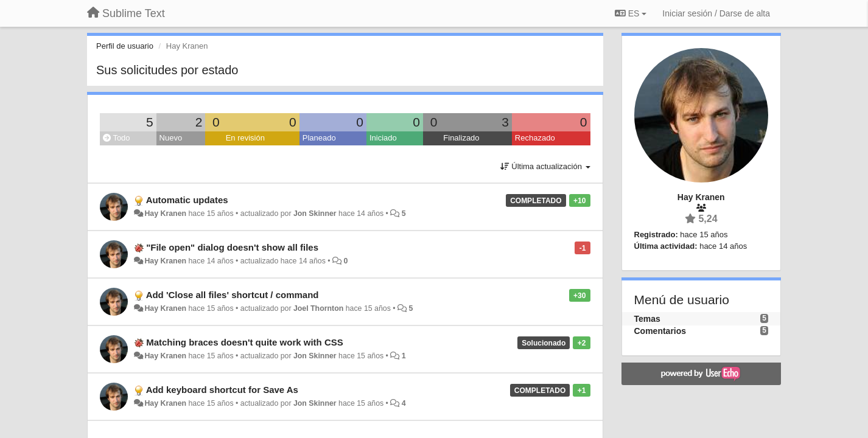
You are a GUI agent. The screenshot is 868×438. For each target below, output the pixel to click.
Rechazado (535, 138)
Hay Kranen (165, 214)
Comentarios (660, 331)
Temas (647, 319)
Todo (117, 138)
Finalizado (461, 138)
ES (631, 13)
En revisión (245, 138)
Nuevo (171, 138)
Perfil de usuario (125, 46)
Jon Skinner (315, 214)
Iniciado (383, 138)
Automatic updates (187, 200)
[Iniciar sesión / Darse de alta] (716, 13)
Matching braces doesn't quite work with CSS (245, 342)
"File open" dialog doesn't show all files (232, 247)
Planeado (319, 138)
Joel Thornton (318, 308)
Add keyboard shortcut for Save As (222, 390)
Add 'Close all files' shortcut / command (233, 295)
